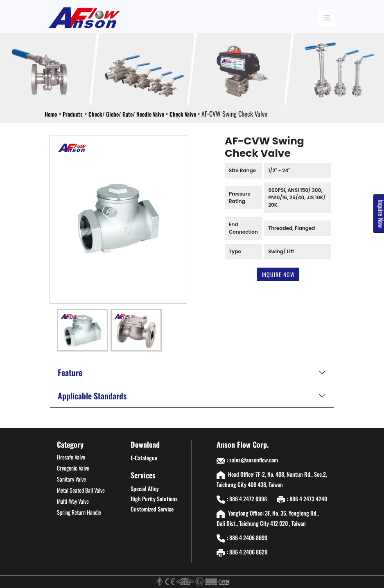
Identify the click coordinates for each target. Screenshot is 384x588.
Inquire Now (278, 274)
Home (51, 114)
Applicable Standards (92, 396)
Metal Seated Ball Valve (81, 490)
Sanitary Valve (71, 479)
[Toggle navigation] (327, 18)
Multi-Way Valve (73, 501)
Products (73, 114)
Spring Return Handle (79, 512)
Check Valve (183, 114)
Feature (70, 372)
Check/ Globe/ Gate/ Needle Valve (127, 114)
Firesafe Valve (71, 457)
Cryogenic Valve (73, 468)
